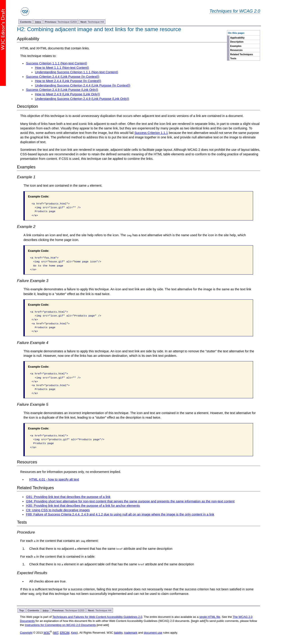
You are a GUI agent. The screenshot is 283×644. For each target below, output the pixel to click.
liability (118, 632)
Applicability (237, 38)
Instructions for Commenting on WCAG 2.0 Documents (60, 625)
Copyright (26, 632)
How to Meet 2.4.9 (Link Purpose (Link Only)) (67, 94)
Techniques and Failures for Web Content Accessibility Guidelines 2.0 (97, 616)
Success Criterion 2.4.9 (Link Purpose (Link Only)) (62, 90)
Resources (236, 50)
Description (237, 42)
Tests (233, 58)
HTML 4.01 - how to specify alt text (54, 479)
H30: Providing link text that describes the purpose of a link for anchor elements (83, 506)
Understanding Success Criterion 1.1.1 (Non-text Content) (76, 72)
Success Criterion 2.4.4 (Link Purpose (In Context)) (63, 77)
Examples (236, 46)
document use (153, 632)
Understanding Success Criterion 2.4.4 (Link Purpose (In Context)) (83, 85)
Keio (74, 632)
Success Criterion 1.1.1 (151, 133)
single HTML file (210, 616)
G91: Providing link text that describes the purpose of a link (68, 497)
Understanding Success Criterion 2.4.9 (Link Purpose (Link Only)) (82, 99)
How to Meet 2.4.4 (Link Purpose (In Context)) (68, 81)
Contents (26, 22)
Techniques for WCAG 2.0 (235, 11)
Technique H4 (92, 22)
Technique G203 (61, 22)
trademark (131, 632)
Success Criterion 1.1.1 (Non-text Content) (56, 63)
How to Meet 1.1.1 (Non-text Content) (62, 68)
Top (22, 610)
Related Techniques (241, 54)
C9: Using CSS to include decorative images (58, 510)
